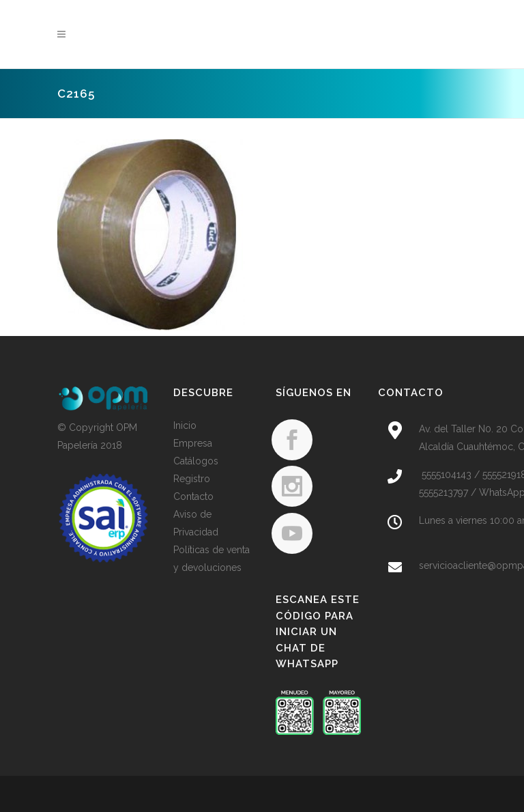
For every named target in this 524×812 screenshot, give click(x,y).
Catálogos (196, 461)
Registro (192, 479)
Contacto (193, 496)
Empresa (193, 443)
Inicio (185, 425)
